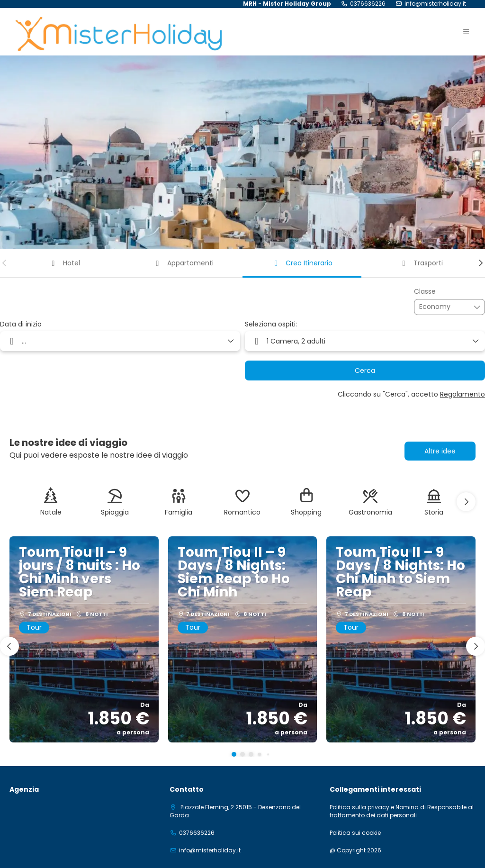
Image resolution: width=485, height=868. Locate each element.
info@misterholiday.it (435, 4)
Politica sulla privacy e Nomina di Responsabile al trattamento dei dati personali (402, 811)
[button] (5, 263)
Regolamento (463, 394)
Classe (425, 292)
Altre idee (440, 451)
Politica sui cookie (355, 833)
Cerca (365, 371)
